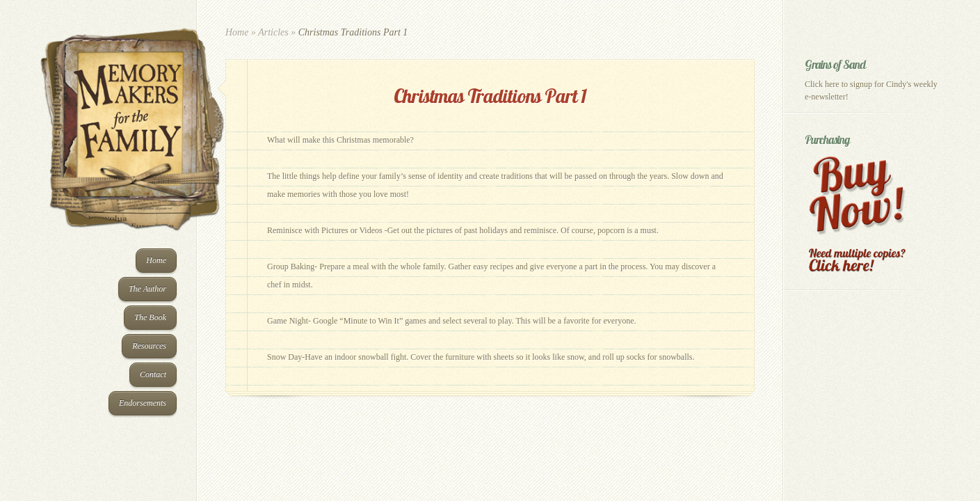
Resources (149, 346)
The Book (150, 317)
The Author (147, 289)
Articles (273, 32)
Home (156, 260)
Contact (153, 374)
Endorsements (143, 403)
